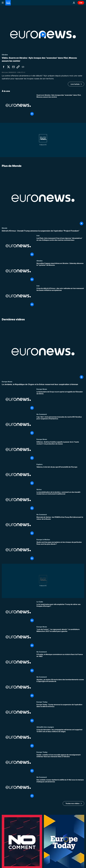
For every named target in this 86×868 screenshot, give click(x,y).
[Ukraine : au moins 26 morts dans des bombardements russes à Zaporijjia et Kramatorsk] (60, 688)
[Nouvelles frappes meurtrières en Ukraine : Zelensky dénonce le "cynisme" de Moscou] (60, 272)
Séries (39, 489)
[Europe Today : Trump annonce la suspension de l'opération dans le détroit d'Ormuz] (60, 713)
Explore (40, 464)
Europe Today (42, 702)
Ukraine (40, 261)
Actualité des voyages (45, 727)
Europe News (7, 382)
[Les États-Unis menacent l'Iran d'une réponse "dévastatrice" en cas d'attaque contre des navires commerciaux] (60, 247)
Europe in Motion (43, 540)
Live (81, 3)
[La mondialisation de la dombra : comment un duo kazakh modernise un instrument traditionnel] (60, 501)
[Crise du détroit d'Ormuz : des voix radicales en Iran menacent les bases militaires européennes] (60, 297)
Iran (38, 235)
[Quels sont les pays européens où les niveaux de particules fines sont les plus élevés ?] (60, 551)
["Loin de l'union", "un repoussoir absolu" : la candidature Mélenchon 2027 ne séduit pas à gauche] (60, 638)
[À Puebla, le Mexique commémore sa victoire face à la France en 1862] (60, 663)
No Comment (42, 414)
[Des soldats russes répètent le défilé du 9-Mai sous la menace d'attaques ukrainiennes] (60, 789)
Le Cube (40, 602)
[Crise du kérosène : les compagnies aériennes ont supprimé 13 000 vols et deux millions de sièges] (60, 739)
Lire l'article (75, 84)
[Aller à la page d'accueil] (8, 3)
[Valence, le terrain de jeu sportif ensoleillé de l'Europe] (60, 476)
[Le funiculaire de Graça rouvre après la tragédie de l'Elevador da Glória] (60, 401)
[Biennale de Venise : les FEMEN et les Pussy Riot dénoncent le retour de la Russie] (60, 526)
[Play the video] (43, 35)
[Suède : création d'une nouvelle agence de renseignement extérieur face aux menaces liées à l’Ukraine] (60, 764)
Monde (5, 228)
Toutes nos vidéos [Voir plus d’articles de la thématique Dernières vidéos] (73, 803)
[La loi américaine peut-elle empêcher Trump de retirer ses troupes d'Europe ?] (60, 613)
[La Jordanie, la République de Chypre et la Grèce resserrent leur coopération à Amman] (43, 384)
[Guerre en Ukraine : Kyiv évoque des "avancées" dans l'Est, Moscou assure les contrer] (60, 105)
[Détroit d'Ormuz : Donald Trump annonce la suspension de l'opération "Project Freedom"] (43, 231)
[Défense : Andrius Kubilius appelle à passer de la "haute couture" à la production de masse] (60, 451)
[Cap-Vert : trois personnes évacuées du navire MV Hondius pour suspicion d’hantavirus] (60, 426)
